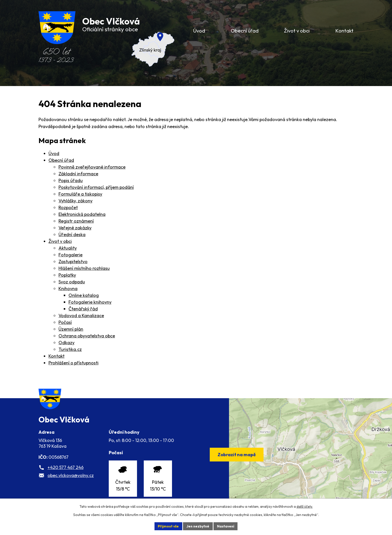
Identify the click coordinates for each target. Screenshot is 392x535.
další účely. (305, 506)
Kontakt (56, 356)
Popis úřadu (71, 180)
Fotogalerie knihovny (90, 302)
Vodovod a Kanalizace (81, 316)
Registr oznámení (76, 221)
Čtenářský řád (83, 309)
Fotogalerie (70, 255)
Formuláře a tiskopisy (80, 194)
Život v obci (60, 241)
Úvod (54, 153)
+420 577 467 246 (65, 471)
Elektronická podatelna (82, 214)
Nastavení (226, 526)
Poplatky (67, 275)
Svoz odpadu (72, 282)
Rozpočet (68, 207)
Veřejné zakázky (75, 228)
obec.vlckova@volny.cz (71, 479)
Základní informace (78, 174)
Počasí (65, 322)
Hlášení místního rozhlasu (84, 268)
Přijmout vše (168, 526)
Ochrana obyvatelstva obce (87, 336)
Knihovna (68, 289)
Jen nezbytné (198, 526)
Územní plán (71, 329)
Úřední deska (72, 234)
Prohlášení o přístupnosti (73, 363)
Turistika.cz (70, 349)
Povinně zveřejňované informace (92, 167)
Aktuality (68, 248)
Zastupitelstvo (73, 261)
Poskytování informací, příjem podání (96, 187)
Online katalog (84, 295)
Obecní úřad (61, 160)
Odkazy (66, 343)
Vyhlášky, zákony (75, 201)
